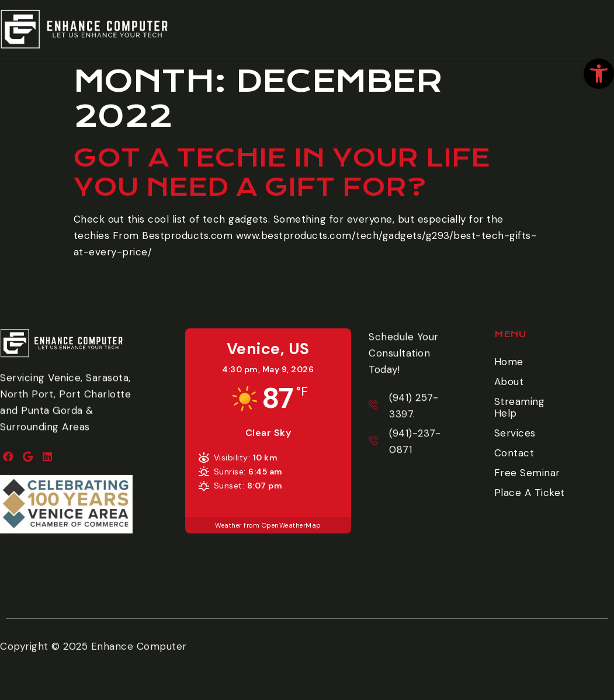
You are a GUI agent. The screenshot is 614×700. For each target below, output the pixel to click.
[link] (599, 74)
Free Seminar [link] (527, 473)
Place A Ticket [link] (579, 32)
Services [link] (515, 433)
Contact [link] (514, 453)
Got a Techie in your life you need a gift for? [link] (282, 172)
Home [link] (509, 362)
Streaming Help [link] (520, 407)
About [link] (509, 382)
